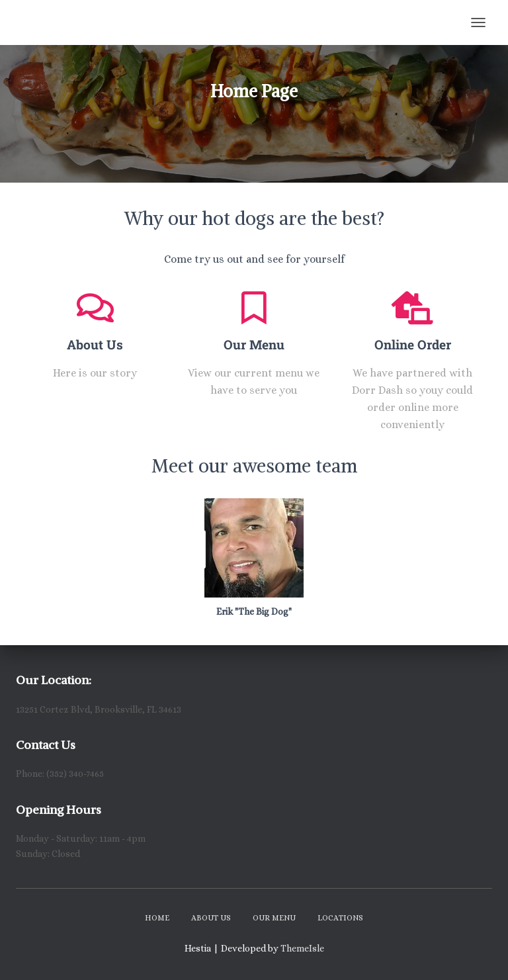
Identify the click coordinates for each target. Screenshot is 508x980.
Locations (340, 918)
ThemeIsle (302, 948)
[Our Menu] (254, 308)
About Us (95, 344)
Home (157, 918)
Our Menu (254, 344)
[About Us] (95, 308)
